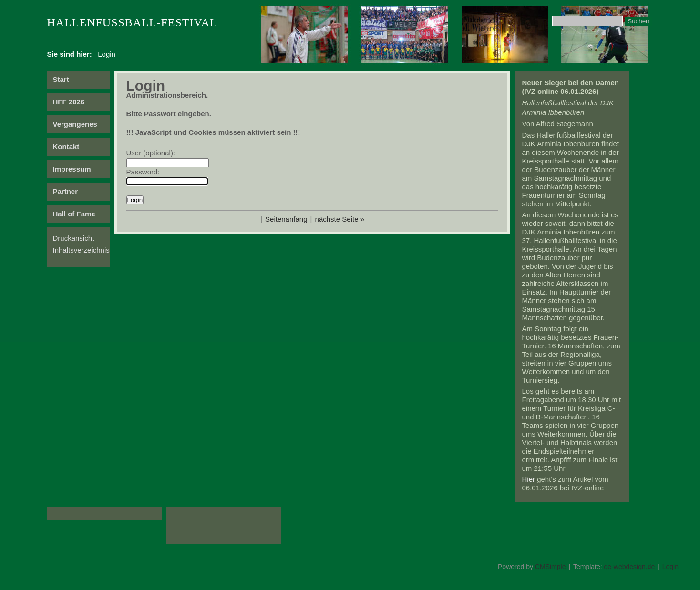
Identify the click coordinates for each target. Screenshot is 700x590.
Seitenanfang (286, 219)
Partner (66, 191)
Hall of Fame (74, 214)
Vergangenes (75, 124)
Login (670, 567)
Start (61, 79)
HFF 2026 (69, 102)
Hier (529, 479)
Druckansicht (74, 238)
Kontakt (66, 147)
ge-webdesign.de (630, 567)
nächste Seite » (340, 219)
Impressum (72, 169)
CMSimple (551, 567)
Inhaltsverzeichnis (81, 250)
